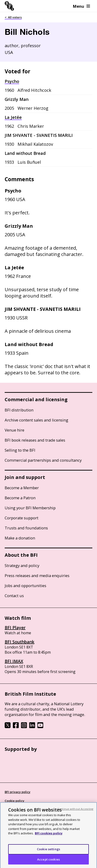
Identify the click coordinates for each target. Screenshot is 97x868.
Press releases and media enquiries (37, 576)
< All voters (13, 17)
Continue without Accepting (75, 811)
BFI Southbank (20, 642)
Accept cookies (48, 861)
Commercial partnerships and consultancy (43, 460)
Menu (81, 6)
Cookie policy (14, 801)
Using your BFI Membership (30, 508)
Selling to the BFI (20, 450)
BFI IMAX (14, 661)
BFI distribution (19, 410)
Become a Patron (20, 498)
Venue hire (14, 430)
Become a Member (22, 488)
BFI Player (15, 627)
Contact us (14, 596)
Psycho (12, 81)
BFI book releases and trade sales (35, 440)
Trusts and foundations (26, 528)
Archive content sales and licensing (36, 420)
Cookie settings (48, 851)
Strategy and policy (22, 565)
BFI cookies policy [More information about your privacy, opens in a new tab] (49, 835)
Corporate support (22, 518)
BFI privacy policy (18, 792)
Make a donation (20, 538)
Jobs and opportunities (25, 586)
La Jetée (13, 117)
